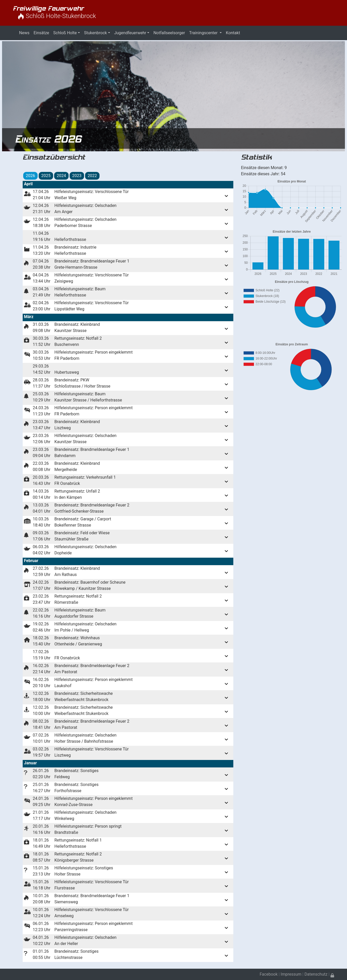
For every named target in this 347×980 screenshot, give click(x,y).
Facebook (268, 974)
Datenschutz (316, 974)
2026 (30, 176)
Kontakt (233, 33)
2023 (77, 176)
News (24, 33)
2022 (92, 176)
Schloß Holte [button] (65, 33)
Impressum (291, 974)
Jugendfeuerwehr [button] (130, 33)
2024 (61, 176)
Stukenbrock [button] (96, 33)
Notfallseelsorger (169, 33)
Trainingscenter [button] (204, 33)
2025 (46, 176)
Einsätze (41, 33)
